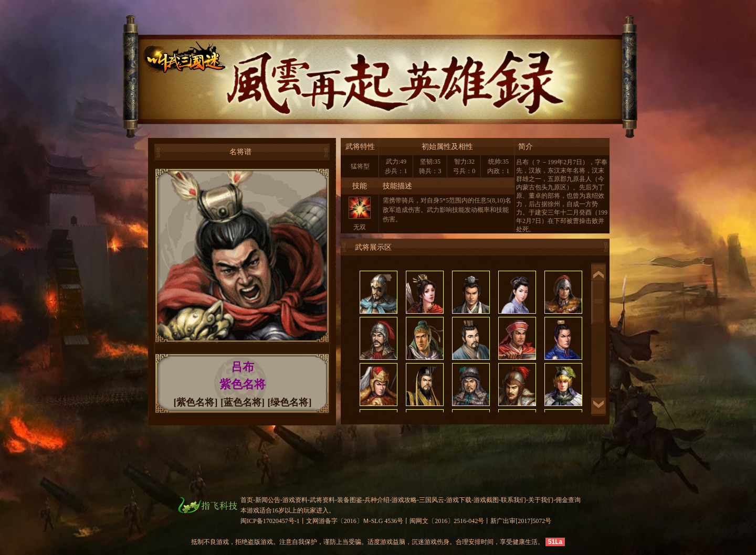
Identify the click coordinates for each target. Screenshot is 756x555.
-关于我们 (540, 500)
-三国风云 (430, 500)
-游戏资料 (294, 500)
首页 (247, 500)
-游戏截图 (485, 500)
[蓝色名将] (243, 402)
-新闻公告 (267, 500)
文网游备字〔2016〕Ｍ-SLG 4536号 (355, 521)
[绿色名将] (290, 402)
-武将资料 (321, 500)
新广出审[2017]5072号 (521, 521)
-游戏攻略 (403, 500)
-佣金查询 (567, 500)
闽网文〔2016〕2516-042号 (447, 521)
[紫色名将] (196, 402)
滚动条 (598, 303)
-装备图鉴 (349, 500)
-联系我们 (512, 500)
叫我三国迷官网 (166, 61)
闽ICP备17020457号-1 (270, 521)
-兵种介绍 (376, 500)
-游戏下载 (458, 500)
